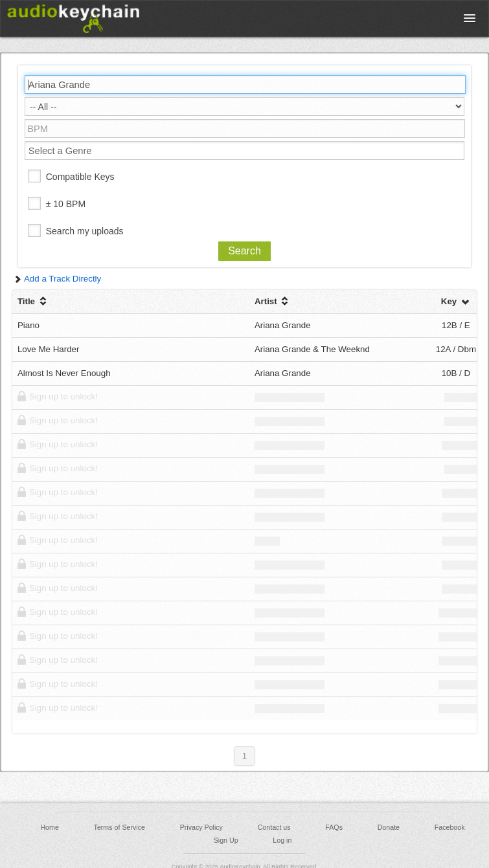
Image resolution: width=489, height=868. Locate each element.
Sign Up (226, 840)
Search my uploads (85, 231)
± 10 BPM (66, 204)
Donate (389, 827)
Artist (273, 301)
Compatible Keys (80, 177)
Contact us (274, 827)
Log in (282, 840)
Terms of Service (119, 827)
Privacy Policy (201, 827)
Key (456, 301)
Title (33, 301)
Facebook (450, 827)
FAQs (334, 827)
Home (49, 827)
